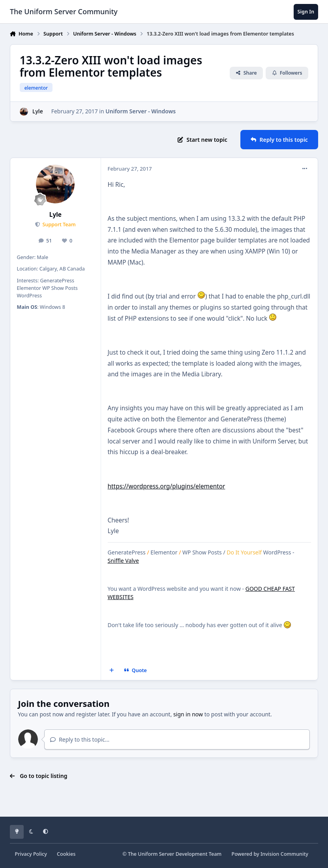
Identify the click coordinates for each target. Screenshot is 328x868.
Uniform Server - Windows (141, 111)
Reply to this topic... (80, 739)
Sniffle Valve (123, 561)
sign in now (188, 714)
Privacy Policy (31, 854)
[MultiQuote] (111, 671)
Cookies (66, 854)
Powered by (270, 854)
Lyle (38, 111)
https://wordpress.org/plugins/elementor (167, 486)
